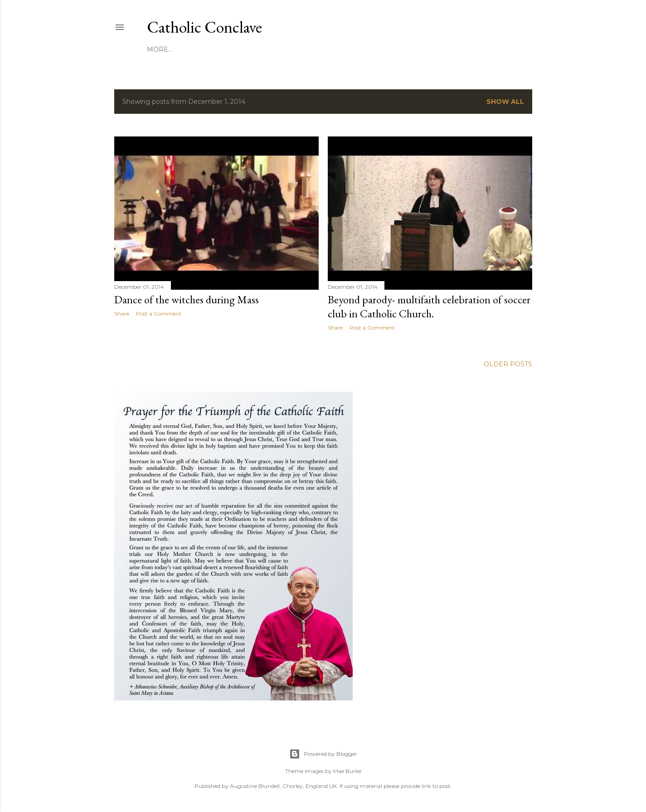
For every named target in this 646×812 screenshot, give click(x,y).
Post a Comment (159, 314)
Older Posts (508, 364)
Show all (505, 102)
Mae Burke (347, 771)
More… (160, 49)
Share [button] (122, 314)
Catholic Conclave (204, 27)
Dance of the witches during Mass (187, 299)
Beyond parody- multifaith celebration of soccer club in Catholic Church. (429, 306)
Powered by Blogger (323, 754)
